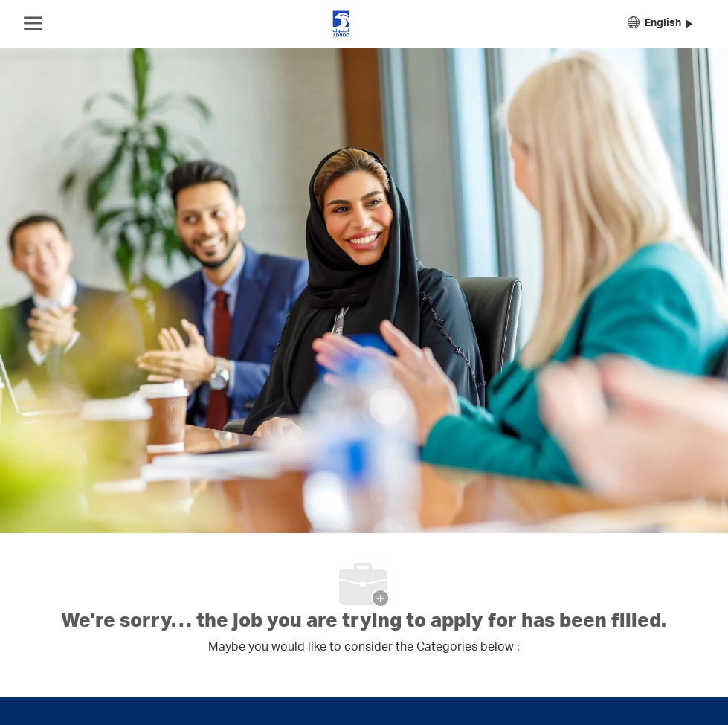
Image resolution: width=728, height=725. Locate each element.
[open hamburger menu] (33, 24)
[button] (660, 24)
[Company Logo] (341, 24)
